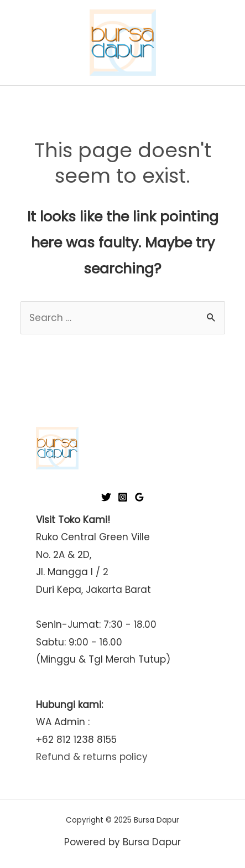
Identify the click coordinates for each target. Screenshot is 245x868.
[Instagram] (123, 497)
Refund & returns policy (92, 757)
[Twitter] (106, 497)
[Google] (139, 497)
